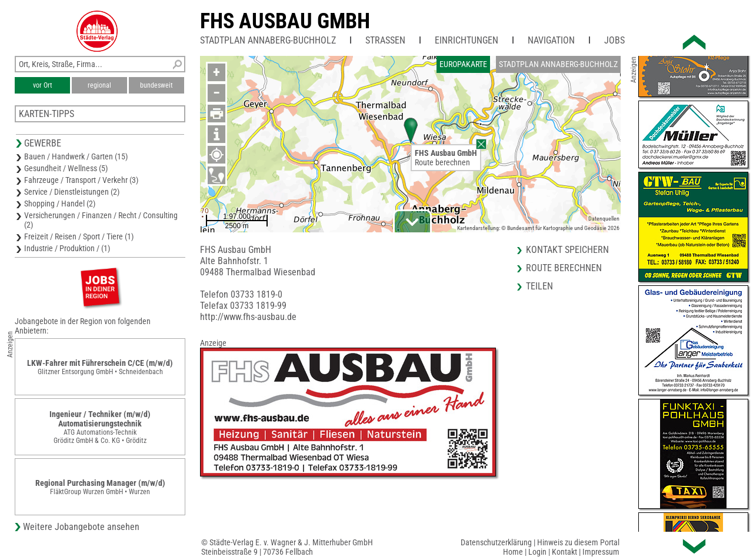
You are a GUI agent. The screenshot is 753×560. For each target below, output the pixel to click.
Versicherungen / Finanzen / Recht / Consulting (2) (101, 220)
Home (513, 552)
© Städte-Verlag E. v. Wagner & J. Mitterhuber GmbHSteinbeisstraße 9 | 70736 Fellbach (287, 547)
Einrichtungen (467, 40)
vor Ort (43, 85)
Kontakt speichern (567, 250)
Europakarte (463, 64)
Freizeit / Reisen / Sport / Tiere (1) (79, 236)
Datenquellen (604, 219)
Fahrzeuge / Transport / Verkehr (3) (81, 180)
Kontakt (564, 552)
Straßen (385, 40)
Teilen (539, 286)
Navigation (551, 40)
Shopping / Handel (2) (60, 204)
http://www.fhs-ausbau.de (248, 317)
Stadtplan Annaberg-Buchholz (268, 40)
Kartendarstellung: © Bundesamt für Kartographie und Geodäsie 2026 (538, 228)
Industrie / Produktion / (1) (67, 248)
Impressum (601, 552)
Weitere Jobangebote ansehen (81, 527)
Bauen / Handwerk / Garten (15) (76, 156)
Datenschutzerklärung (496, 542)
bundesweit (156, 85)
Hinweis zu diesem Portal (578, 542)
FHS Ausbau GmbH (285, 21)
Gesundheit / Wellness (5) (66, 168)
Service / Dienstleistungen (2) (72, 192)
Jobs (614, 40)
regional (99, 85)
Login (537, 552)
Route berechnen (442, 162)
